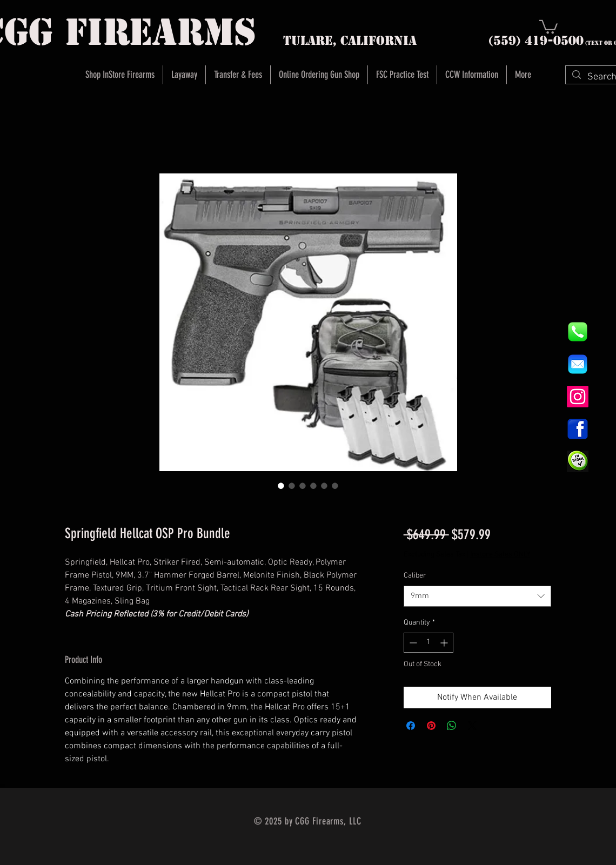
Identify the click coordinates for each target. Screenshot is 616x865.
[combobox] (477, 596)
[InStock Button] (578, 461)
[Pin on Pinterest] (431, 726)
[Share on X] (472, 726)
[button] (548, 26)
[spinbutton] (428, 643)
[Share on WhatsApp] (452, 726)
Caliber (415, 576)
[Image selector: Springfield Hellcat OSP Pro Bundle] (281, 486)
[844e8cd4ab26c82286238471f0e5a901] (578, 332)
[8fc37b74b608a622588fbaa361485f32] (578, 364)
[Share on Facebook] (411, 726)
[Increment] (445, 643)
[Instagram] (578, 397)
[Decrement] (412, 643)
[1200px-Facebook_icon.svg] (578, 429)
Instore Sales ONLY (500, 555)
